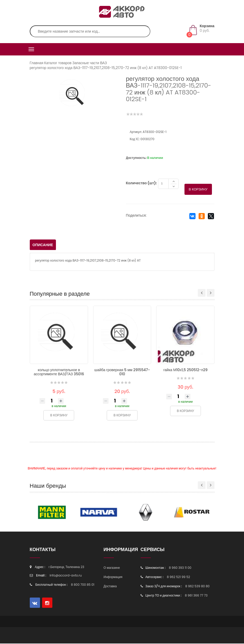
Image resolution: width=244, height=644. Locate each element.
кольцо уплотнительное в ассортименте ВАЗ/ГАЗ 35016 (59, 373)
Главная (37, 63)
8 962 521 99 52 (178, 577)
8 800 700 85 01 (83, 585)
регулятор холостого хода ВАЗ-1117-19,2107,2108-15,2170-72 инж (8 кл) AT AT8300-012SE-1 (106, 68)
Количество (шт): (141, 184)
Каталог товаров (58, 63)
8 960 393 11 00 (180, 568)
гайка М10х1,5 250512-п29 (186, 370)
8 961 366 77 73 (196, 596)
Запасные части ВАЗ (90, 63)
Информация (113, 577)
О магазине (112, 568)
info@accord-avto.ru (66, 576)
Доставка (110, 587)
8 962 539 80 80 (197, 587)
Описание (43, 245)
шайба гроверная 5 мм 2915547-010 (122, 373)
